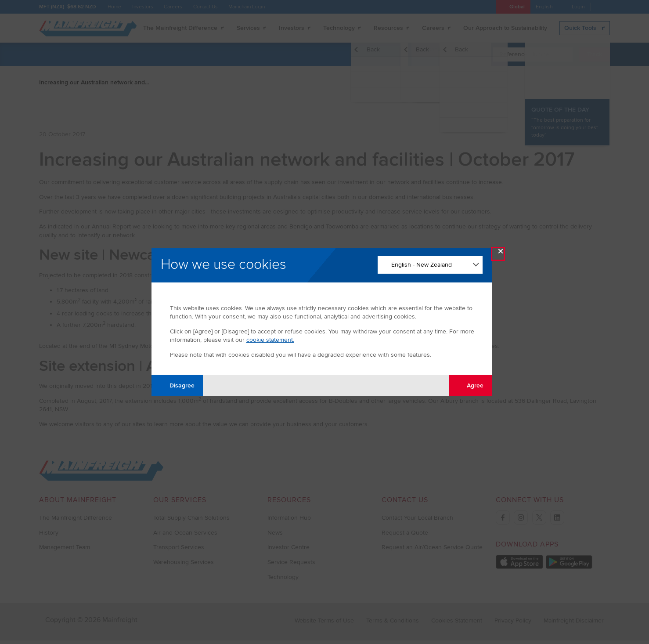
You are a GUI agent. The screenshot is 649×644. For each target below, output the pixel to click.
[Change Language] (430, 265)
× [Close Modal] (501, 253)
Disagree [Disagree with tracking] (177, 385)
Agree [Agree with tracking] (470, 385)
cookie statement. (270, 340)
